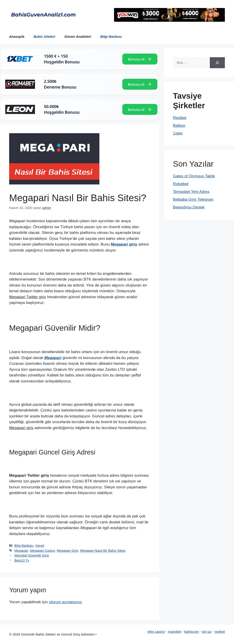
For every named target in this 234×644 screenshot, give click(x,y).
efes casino (156, 632)
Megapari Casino (42, 551)
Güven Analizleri (78, 37)
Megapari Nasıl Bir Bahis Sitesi (103, 551)
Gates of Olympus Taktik (194, 176)
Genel (40, 546)
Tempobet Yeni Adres (191, 192)
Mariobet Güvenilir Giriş (32, 555)
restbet (220, 632)
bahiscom (191, 632)
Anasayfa (17, 37)
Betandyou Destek (189, 207)
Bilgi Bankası (111, 37)
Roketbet (181, 184)
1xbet (178, 133)
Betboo (179, 126)
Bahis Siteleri (44, 37)
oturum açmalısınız (65, 602)
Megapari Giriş (68, 551)
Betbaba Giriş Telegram (193, 199)
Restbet (180, 118)
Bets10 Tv (22, 560)
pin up (207, 632)
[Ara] (217, 63)
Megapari (21, 551)
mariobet (175, 632)
